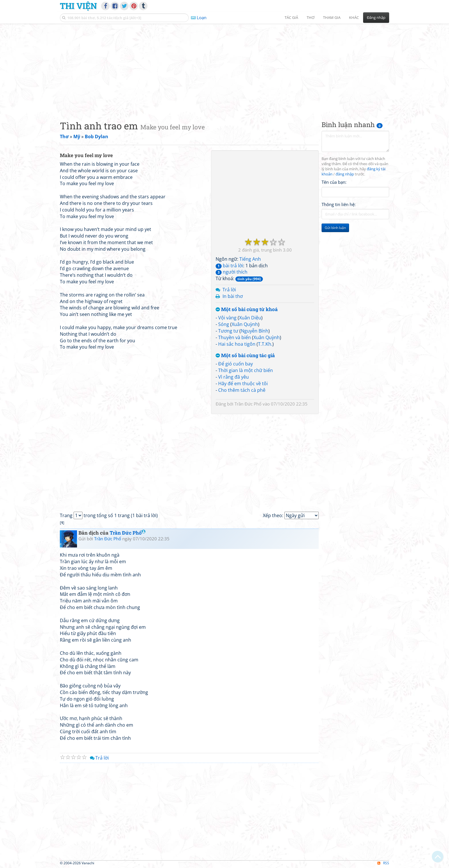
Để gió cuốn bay (236, 364)
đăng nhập (345, 174)
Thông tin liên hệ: (339, 204)
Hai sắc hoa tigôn (237, 344)
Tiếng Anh (250, 259)
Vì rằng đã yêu (234, 377)
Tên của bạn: (334, 182)
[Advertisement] (224, 67)
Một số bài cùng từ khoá (247, 310)
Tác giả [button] (291, 17)
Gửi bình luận (335, 228)
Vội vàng (227, 318)
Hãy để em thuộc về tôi (243, 383)
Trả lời (229, 290)
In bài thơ (233, 296)
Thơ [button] (311, 17)
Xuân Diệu (250, 318)
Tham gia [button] (332, 17)
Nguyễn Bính (255, 331)
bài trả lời (229, 266)
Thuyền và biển (235, 337)
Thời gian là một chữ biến (246, 370)
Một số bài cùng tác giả (245, 356)
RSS (383, 863)
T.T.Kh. (265, 344)
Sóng (224, 324)
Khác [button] (354, 17)
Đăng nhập (376, 17)
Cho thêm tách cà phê (242, 390)
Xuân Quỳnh (245, 324)
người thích (232, 272)
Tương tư (228, 331)
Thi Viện (78, 6)
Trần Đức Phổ (248, 404)
